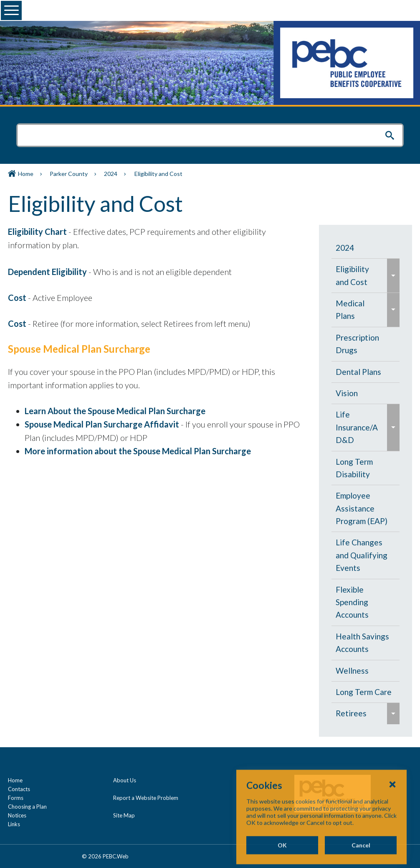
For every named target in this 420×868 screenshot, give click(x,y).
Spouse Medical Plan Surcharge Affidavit (102, 424)
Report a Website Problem (146, 798)
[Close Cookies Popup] (392, 815)
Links (14, 824)
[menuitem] (366, 248)
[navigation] (366, 481)
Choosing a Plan (27, 807)
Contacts (19, 789)
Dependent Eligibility (47, 272)
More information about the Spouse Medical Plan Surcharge (138, 451)
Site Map (124, 815)
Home (26, 174)
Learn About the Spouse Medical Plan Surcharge (115, 411)
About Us (125, 780)
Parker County (69, 174)
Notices (17, 815)
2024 (111, 174)
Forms (16, 798)
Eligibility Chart (37, 232)
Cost (17, 298)
